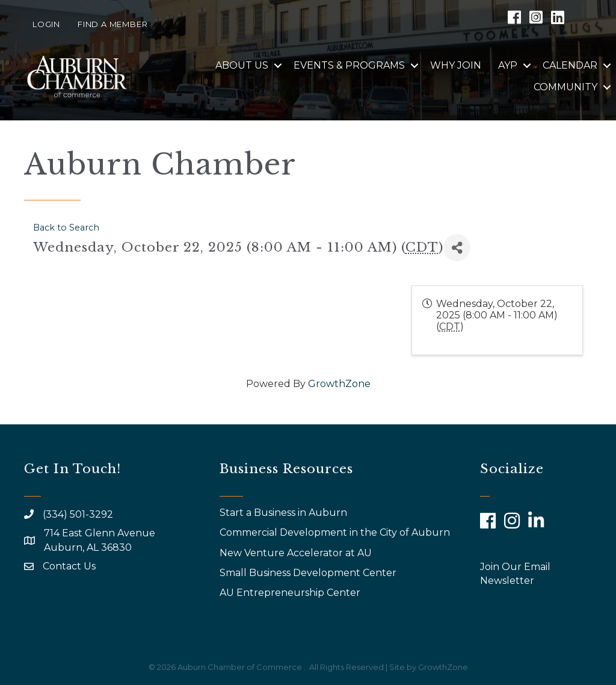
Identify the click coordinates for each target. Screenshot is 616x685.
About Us (242, 65)
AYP (508, 65)
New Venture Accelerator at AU (297, 553)
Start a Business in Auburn (283, 513)
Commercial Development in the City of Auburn (336, 532)
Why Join (456, 65)
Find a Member (112, 24)
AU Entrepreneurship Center (291, 593)
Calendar (570, 65)
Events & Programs (349, 65)
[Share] (457, 248)
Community (565, 87)
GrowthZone (339, 384)
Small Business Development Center (309, 573)
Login (46, 24)
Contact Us (69, 566)
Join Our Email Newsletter (515, 574)
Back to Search (66, 228)
